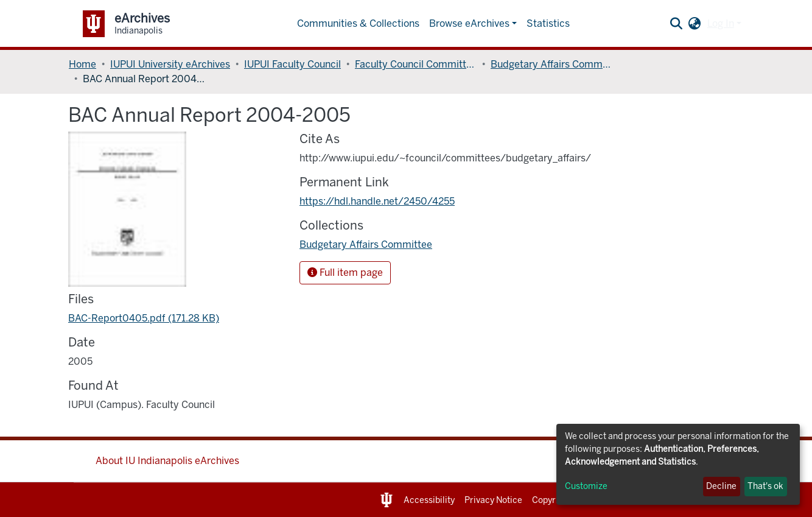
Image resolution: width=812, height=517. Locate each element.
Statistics (548, 23)
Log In (721, 23)
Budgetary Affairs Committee (551, 64)
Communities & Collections (358, 23)
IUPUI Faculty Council (292, 64)
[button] (695, 24)
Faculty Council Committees (416, 64)
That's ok (765, 486)
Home (82, 64)
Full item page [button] (345, 273)
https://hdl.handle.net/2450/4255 (377, 201)
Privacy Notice (493, 500)
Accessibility (429, 500)
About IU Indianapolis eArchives (167, 461)
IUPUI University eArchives (170, 64)
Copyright (551, 500)
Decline (721, 486)
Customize (586, 486)
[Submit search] (677, 24)
